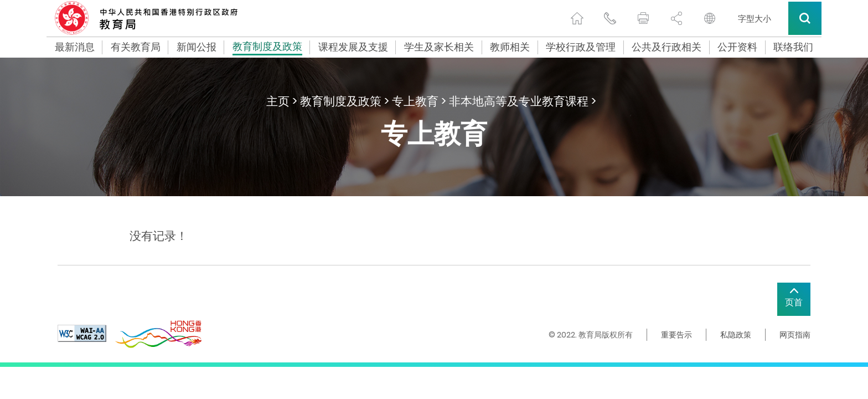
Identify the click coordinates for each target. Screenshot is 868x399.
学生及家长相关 (439, 47)
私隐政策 (736, 335)
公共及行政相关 (666, 47)
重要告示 (676, 335)
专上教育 (415, 101)
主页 (278, 101)
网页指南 (795, 335)
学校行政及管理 (581, 47)
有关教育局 (136, 47)
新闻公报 (197, 47)
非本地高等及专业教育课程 (519, 101)
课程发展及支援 (353, 47)
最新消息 (75, 47)
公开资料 (737, 47)
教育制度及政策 (267, 48)
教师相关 (510, 47)
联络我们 (793, 47)
